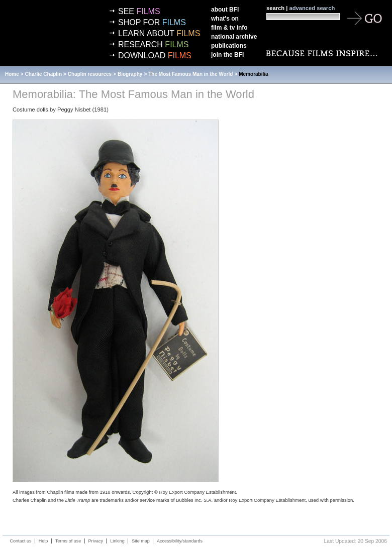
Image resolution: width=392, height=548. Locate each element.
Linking (117, 541)
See (139, 11)
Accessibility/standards (180, 541)
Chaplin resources (90, 74)
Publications (229, 46)
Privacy (96, 541)
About (225, 10)
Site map (141, 541)
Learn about (159, 33)
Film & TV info (229, 28)
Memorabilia (253, 74)
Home (12, 74)
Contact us (21, 541)
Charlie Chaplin (43, 74)
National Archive (234, 37)
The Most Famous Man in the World (190, 74)
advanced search (312, 8)
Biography (130, 74)
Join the (227, 55)
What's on (225, 19)
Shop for (152, 22)
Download (155, 56)
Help (43, 541)
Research (153, 44)
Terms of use (68, 541)
